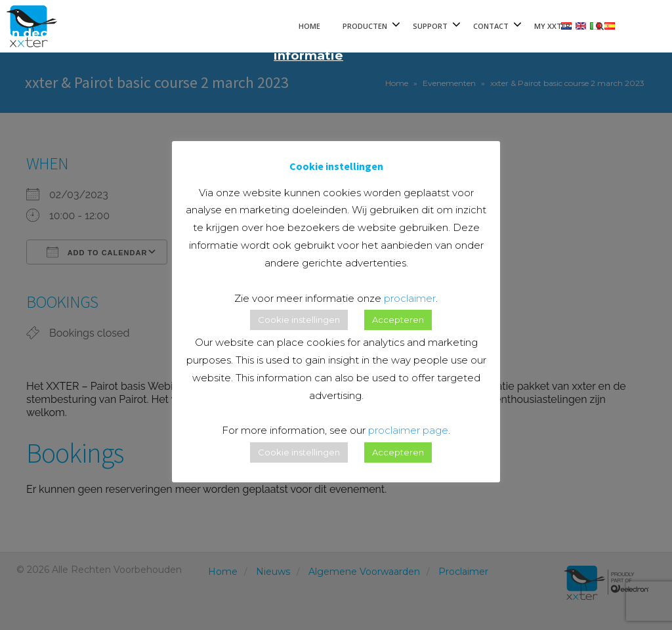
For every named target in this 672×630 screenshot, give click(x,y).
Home (309, 26)
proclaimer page (408, 430)
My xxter (552, 26)
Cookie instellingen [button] (299, 320)
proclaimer (410, 298)
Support (430, 26)
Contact (491, 26)
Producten (365, 26)
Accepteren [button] (398, 320)
